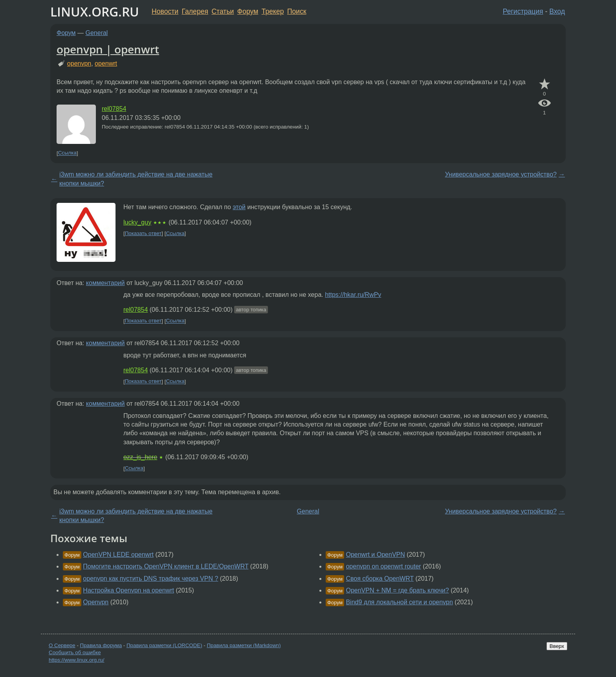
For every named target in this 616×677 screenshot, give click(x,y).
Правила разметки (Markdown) (244, 645)
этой (239, 207)
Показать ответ (143, 233)
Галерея (195, 11)
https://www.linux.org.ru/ (76, 660)
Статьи (223, 11)
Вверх (557, 646)
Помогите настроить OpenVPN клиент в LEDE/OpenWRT (166, 566)
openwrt (106, 63)
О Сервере (62, 645)
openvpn (79, 63)
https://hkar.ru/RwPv (353, 295)
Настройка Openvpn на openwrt (128, 590)
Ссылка (67, 153)
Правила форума (101, 645)
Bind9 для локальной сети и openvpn (399, 602)
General (97, 33)
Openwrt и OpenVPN (375, 555)
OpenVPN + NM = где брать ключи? (397, 590)
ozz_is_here (140, 457)
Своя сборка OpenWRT (380, 579)
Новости (165, 11)
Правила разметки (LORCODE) (164, 645)
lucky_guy (137, 222)
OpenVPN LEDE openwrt (118, 555)
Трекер (273, 11)
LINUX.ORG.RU (95, 12)
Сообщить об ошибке (75, 652)
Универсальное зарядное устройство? (501, 174)
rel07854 (114, 109)
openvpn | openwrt (108, 49)
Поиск (297, 11)
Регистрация (523, 11)
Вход (557, 11)
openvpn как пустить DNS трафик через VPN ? (150, 579)
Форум (248, 11)
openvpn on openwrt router (383, 566)
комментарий (105, 283)
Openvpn (96, 602)
